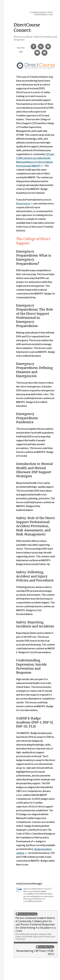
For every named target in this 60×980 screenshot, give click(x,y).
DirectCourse (25, 204)
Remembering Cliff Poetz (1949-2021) (35, 950)
